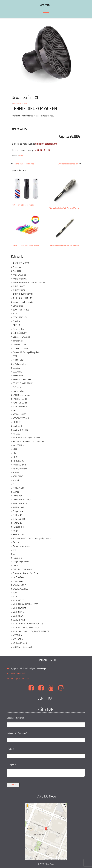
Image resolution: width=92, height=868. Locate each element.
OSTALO (16, 492)
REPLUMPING (18, 527)
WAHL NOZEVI (19, 612)
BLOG (15, 313)
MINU (15, 453)
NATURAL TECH (19, 465)
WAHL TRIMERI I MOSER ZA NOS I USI (28, 624)
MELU (15, 449)
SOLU (15, 550)
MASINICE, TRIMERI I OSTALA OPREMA (29, 441)
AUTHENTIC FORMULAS (23, 298)
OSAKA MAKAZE (19, 488)
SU (14, 554)
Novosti (16, 480)
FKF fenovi (17, 387)
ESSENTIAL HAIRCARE (22, 379)
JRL (14, 410)
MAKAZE (16, 434)
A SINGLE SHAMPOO (21, 263)
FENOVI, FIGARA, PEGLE (23, 383)
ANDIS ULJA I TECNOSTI (23, 294)
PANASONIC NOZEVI (21, 503)
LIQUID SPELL (18, 422)
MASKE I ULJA (19, 445)
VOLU (15, 593)
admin (25, 103)
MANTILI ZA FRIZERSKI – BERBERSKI (28, 438)
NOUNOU (16, 472)
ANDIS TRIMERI (19, 290)
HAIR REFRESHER (20, 399)
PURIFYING (17, 515)
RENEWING (17, 523)
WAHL (15, 597)
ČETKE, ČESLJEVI (20, 333)
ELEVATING (17, 372)
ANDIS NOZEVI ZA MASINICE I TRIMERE (29, 282)
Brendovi (16, 321)
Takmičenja (17, 558)
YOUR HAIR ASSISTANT (22, 647)
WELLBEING (18, 639)
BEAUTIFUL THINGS (21, 310)
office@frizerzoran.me (20, 678)
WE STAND (17, 635)
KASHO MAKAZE (19, 414)
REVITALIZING (19, 534)
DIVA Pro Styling (19, 364)
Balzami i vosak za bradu (23, 302)
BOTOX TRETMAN (20, 317)
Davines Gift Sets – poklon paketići (27, 352)
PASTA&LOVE (18, 507)
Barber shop (18, 306)
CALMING (17, 325)
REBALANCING (19, 519)
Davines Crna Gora (20, 348)
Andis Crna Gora (19, 275)
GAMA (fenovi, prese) (21, 395)
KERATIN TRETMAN (21, 418)
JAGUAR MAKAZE (20, 406)
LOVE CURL (17, 426)
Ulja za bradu (18, 581)
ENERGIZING (18, 375)
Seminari (16, 542)
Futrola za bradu (19, 391)
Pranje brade (18, 511)
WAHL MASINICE (20, 608)
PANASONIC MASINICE (22, 500)
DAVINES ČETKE (19, 344)
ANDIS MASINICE (20, 279)
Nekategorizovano (20, 469)
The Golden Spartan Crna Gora (25, 573)
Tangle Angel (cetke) (21, 562)
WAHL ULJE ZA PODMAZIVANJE (26, 628)
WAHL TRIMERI (19, 620)
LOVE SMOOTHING (20, 430)
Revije (15, 531)
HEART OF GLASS (20, 403)
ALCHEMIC (17, 271)
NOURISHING (18, 476)
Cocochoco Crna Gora (21, 337)
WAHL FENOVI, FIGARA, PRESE (25, 604)
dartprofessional (19, 341)
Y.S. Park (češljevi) (20, 643)
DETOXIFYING (18, 360)
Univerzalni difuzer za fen (68, 164)
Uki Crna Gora (18, 577)
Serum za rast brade (21, 546)
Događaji (16, 368)
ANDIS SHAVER (19, 286)
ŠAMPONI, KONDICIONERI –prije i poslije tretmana (33, 538)
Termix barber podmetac (24, 164)
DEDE (15, 356)
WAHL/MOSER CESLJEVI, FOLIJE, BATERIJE (31, 631)
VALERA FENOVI (20, 585)
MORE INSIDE (18, 461)
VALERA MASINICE (20, 589)
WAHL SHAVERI (19, 616)
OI (14, 484)
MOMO (15, 457)
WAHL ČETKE (18, 600)
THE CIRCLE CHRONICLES (23, 569)
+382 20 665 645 (18, 673)
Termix (21, 155)
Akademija (17, 267)
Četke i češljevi (19, 329)
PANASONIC (18, 496)
